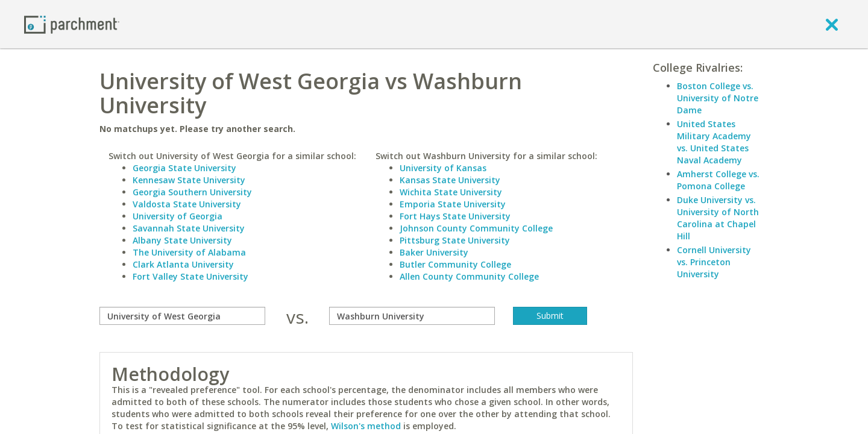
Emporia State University (453, 204)
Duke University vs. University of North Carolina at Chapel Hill (718, 218)
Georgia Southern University (192, 192)
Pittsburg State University (455, 240)
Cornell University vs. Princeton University (714, 262)
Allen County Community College (469, 276)
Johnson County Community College (476, 228)
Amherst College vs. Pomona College (718, 180)
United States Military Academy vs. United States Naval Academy (714, 142)
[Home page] (72, 24)
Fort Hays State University (455, 216)
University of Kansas (443, 168)
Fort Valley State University (190, 276)
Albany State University (182, 240)
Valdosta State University (187, 204)
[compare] (182, 316)
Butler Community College (455, 264)
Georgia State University (184, 168)
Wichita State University (451, 192)
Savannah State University (189, 228)
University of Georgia (178, 216)
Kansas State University (450, 180)
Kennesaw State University (189, 180)
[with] (412, 316)
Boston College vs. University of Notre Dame (718, 98)
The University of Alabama (189, 252)
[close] (832, 24)
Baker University (434, 252)
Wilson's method (366, 426)
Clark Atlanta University (183, 264)
